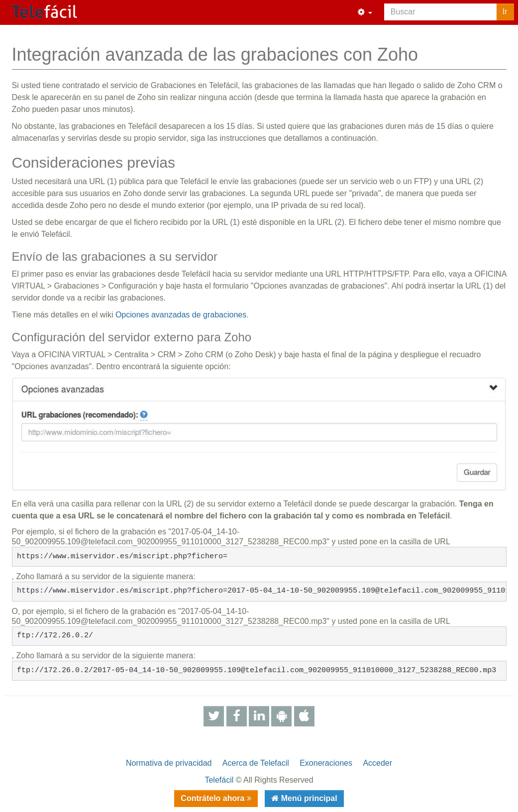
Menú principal (308, 798)
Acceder (377, 763)
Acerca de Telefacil (256, 763)
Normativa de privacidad (169, 763)
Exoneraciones (326, 763)
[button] (365, 12)
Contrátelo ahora (213, 798)
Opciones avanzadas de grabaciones (181, 315)
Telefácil (219, 780)
